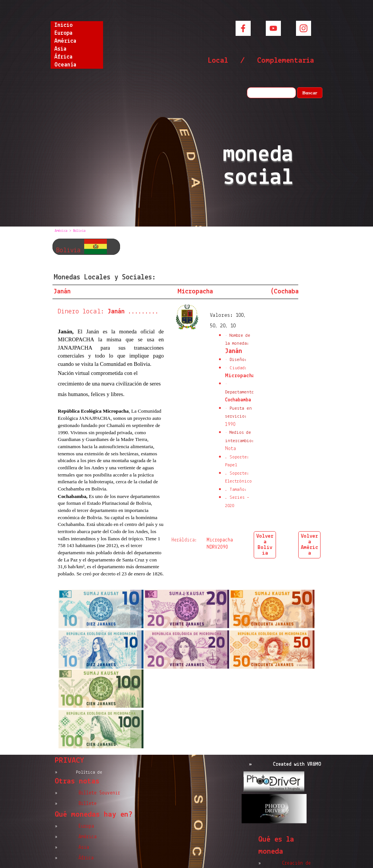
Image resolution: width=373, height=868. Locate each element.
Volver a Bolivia (265, 545)
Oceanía (65, 65)
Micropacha (220, 540)
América (65, 41)
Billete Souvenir (99, 793)
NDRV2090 (217, 547)
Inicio (63, 25)
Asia (60, 49)
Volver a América (310, 545)
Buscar (310, 93)
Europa (63, 33)
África (63, 57)
